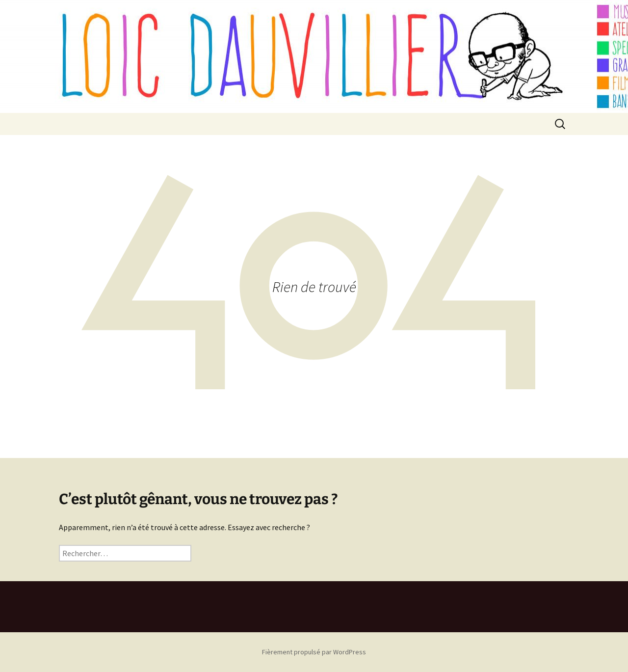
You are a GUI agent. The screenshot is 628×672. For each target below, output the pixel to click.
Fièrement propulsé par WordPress (314, 652)
